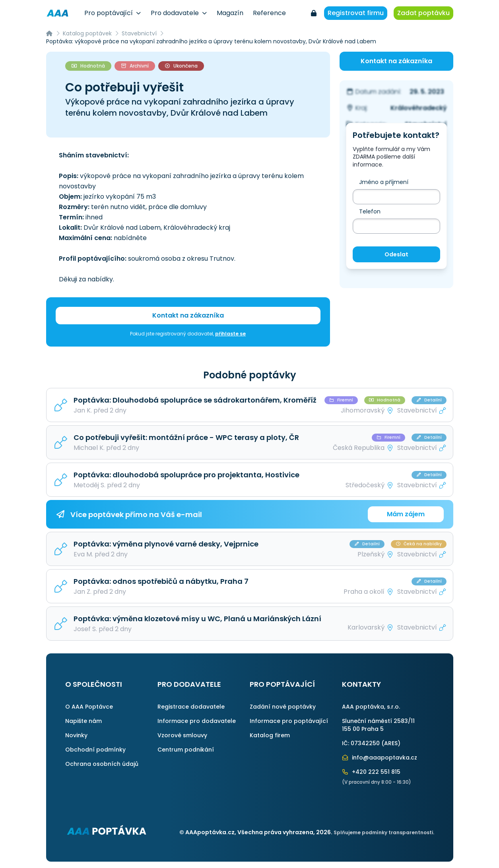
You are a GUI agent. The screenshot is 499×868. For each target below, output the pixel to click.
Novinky (76, 735)
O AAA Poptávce (89, 707)
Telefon (370, 211)
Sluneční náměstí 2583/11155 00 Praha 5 (378, 725)
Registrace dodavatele (191, 707)
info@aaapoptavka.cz (380, 758)
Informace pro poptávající (289, 721)
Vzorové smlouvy (182, 735)
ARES (391, 743)
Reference (269, 13)
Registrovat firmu (356, 13)
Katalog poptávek (87, 33)
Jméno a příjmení (384, 182)
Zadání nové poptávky (283, 707)
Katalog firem (270, 735)
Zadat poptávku (423, 13)
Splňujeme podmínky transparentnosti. (384, 832)
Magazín (230, 13)
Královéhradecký (419, 108)
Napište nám (83, 721)
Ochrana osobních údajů (102, 764)
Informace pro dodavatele (197, 721)
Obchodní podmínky (95, 750)
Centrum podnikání (186, 750)
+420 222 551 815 (371, 772)
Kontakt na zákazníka (188, 315)
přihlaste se (230, 334)
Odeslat (396, 254)
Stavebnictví (139, 33)
